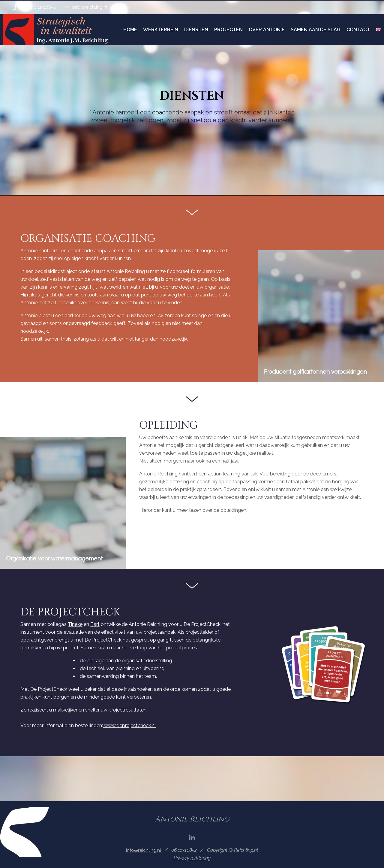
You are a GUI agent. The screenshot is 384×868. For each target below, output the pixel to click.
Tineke (75, 624)
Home (130, 30)
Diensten (196, 30)
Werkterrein (161, 30)
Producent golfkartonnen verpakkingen (315, 371)
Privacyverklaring (192, 858)
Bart (95, 624)
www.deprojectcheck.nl (129, 725)
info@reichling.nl (90, 7)
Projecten (228, 30)
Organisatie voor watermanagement (54, 558)
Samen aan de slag (316, 30)
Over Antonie (267, 30)
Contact (358, 30)
